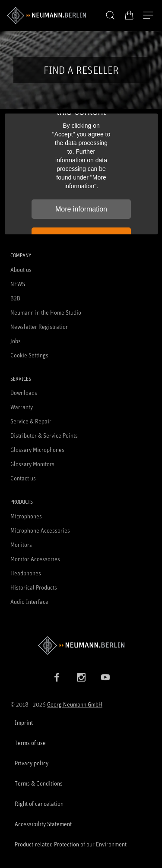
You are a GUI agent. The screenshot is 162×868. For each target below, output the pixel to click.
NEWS (18, 284)
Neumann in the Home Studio (46, 312)
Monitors (21, 544)
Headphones (26, 573)
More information (81, 209)
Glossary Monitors (32, 464)
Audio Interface (29, 601)
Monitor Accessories (35, 559)
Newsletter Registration (40, 327)
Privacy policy (32, 763)
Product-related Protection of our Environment (71, 844)
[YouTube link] (105, 677)
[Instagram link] (81, 677)
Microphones (26, 516)
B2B (15, 298)
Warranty (22, 407)
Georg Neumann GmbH (75, 704)
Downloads (24, 393)
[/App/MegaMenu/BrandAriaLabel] (46, 16)
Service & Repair (31, 421)
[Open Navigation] (148, 16)
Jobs (16, 341)
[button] (110, 16)
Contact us (23, 478)
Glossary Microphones (37, 450)
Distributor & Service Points (44, 435)
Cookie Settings (29, 355)
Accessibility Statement (43, 824)
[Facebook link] (57, 677)
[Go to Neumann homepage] (81, 645)
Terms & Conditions (39, 783)
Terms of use (30, 743)
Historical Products (34, 587)
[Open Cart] (129, 15)
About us (21, 270)
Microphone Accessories (40, 530)
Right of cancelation (39, 803)
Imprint (24, 722)
